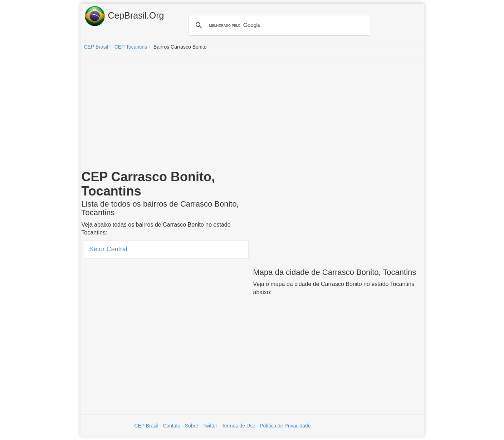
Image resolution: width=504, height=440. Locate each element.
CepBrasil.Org (124, 16)
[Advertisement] (252, 115)
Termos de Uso (239, 426)
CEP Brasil (146, 426)
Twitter (210, 426)
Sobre (192, 426)
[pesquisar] (279, 25)
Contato (172, 426)
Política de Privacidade (285, 426)
